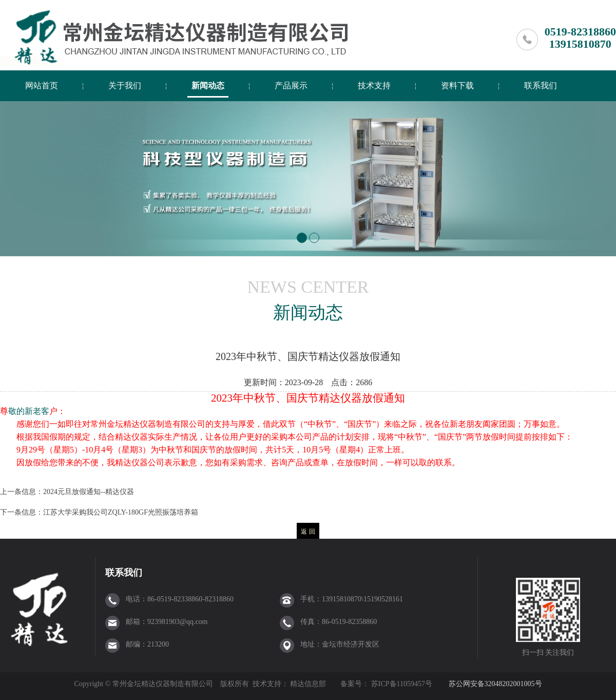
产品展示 (291, 86)
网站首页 (42, 86)
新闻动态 (208, 86)
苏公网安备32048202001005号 (495, 684)
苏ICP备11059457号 (401, 684)
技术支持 (374, 86)
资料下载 (457, 86)
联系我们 (541, 86)
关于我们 (125, 86)
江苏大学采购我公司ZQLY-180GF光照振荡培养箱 (121, 512)
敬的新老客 (29, 411)
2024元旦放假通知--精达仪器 (89, 492)
